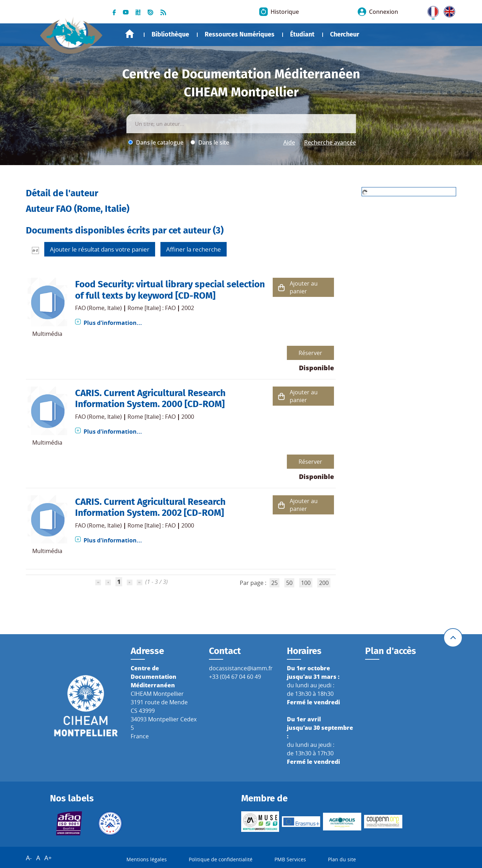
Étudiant (302, 34)
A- (29, 858)
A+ (48, 858)
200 (324, 583)
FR (431, 10)
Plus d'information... (113, 323)
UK (448, 10)
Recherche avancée (330, 142)
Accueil (130, 34)
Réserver (310, 353)
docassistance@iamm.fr (241, 668)
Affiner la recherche (194, 249)
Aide (289, 142)
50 (289, 583)
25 (274, 583)
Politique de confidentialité (221, 859)
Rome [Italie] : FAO (152, 308)
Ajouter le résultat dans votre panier (100, 249)
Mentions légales (147, 859)
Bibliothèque (170, 34)
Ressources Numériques (240, 34)
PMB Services (290, 859)
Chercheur (345, 34)
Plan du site (342, 859)
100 (306, 583)
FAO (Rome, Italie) (98, 308)
